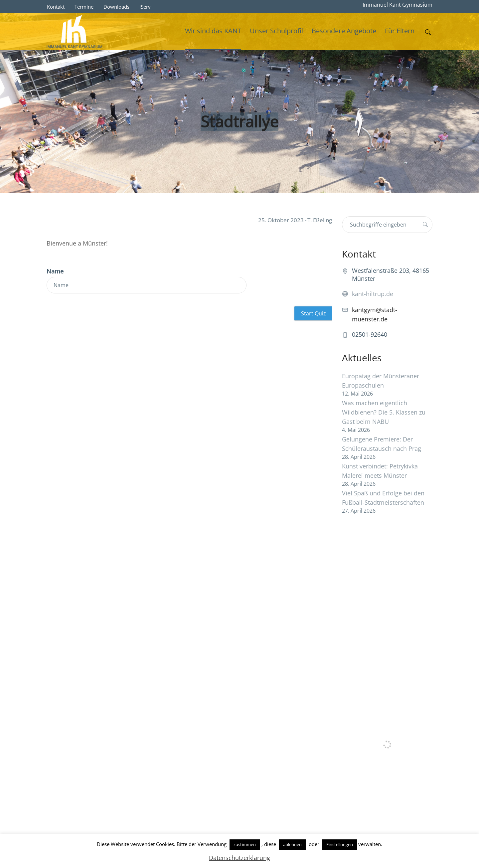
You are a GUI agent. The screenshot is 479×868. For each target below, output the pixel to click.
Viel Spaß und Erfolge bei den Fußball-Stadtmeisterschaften (383, 498)
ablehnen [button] (292, 844)
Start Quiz (314, 313)
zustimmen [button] (245, 844)
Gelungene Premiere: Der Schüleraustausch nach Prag (382, 444)
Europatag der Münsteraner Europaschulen (381, 381)
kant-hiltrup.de (373, 294)
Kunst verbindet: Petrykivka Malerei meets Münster (380, 471)
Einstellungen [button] (340, 844)
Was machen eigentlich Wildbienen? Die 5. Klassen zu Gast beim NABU (384, 412)
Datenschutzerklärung (239, 858)
